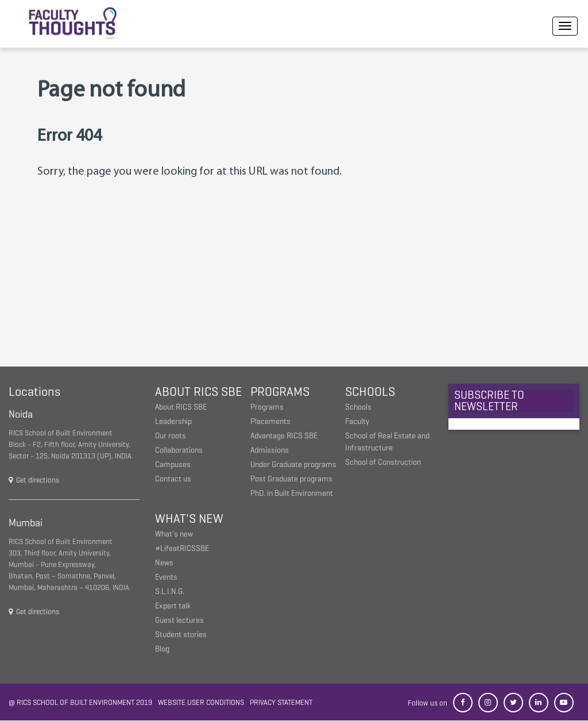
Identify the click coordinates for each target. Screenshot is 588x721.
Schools (370, 392)
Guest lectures (179, 620)
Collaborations (179, 450)
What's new (174, 534)
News (164, 563)
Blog (162, 649)
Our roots (171, 436)
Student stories (181, 635)
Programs (280, 392)
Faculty (357, 421)
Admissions (270, 450)
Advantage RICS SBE (284, 436)
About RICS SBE (199, 392)
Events (166, 577)
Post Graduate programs (291, 479)
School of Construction (383, 462)
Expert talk (173, 606)
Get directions (34, 480)
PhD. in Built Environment (292, 493)
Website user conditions (201, 702)
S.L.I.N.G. (170, 591)
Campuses (173, 464)
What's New (189, 518)
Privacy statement (281, 702)
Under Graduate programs (293, 464)
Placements (270, 421)
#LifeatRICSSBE (182, 548)
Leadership (173, 421)
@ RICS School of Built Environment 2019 (80, 702)
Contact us (173, 479)
